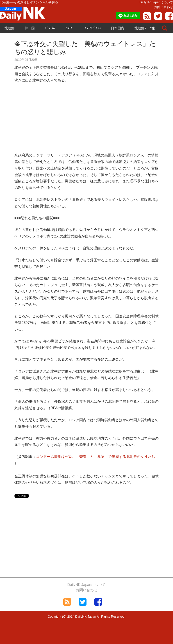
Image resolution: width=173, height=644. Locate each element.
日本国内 (118, 28)
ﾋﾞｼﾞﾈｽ (50, 28)
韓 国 (30, 28)
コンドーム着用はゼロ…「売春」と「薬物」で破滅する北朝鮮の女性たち (96, 457)
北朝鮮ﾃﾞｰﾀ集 (145, 28)
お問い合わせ (164, 7)
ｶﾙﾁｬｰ (70, 28)
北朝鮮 (10, 28)
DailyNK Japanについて (156, 2)
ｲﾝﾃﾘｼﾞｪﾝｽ (93, 28)
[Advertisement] (86, 121)
